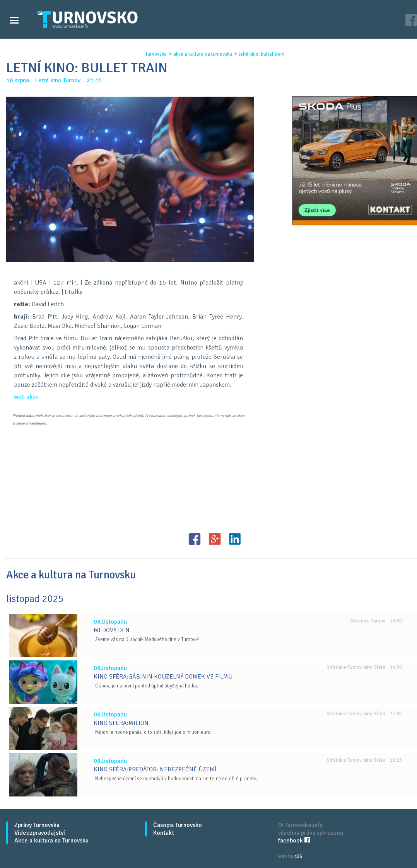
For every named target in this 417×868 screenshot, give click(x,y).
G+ (215, 539)
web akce (26, 397)
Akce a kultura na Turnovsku (51, 841)
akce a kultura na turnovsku (203, 54)
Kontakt (164, 833)
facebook (294, 841)
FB (195, 539)
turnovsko (156, 54)
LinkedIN (235, 539)
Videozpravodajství (40, 833)
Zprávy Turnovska (37, 825)
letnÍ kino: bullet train (261, 54)
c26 (298, 856)
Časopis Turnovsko (178, 825)
